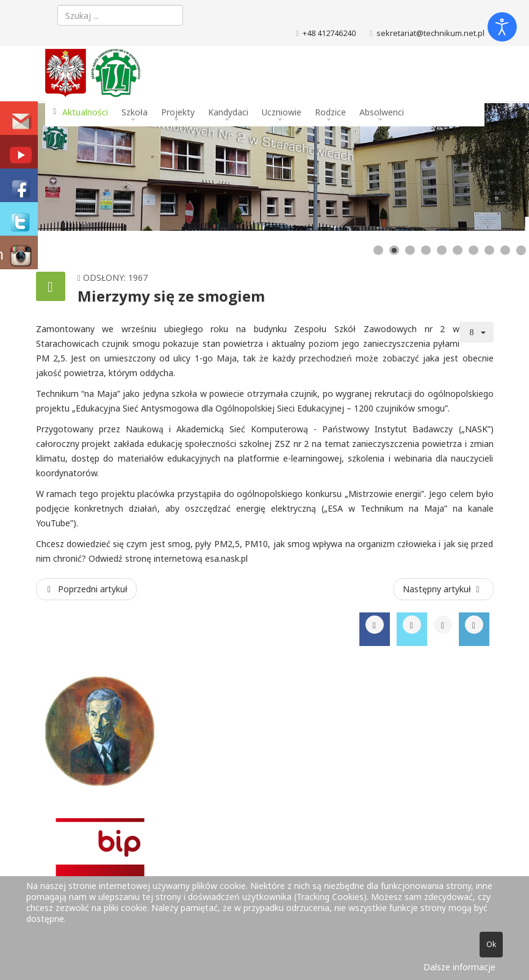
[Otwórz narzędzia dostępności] (502, 27)
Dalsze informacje (459, 967)
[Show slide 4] (426, 250)
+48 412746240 (329, 33)
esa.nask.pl (226, 558)
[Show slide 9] (505, 250)
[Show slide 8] (489, 250)
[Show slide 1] (378, 250)
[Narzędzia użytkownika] (477, 332)
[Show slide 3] (410, 250)
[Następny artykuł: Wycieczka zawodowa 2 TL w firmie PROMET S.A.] (444, 589)
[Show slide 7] (473, 250)
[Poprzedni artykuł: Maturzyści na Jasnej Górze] (87, 589)
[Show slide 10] (521, 250)
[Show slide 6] (458, 250)
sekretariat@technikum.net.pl (430, 33)
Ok (491, 944)
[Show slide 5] (442, 250)
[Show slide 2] (394, 250)
